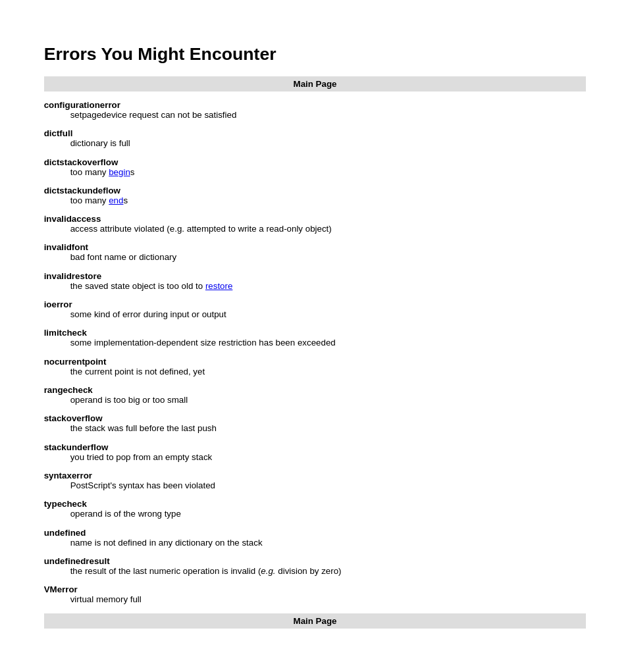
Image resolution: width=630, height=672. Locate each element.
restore (219, 286)
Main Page (315, 84)
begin (119, 172)
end (116, 200)
